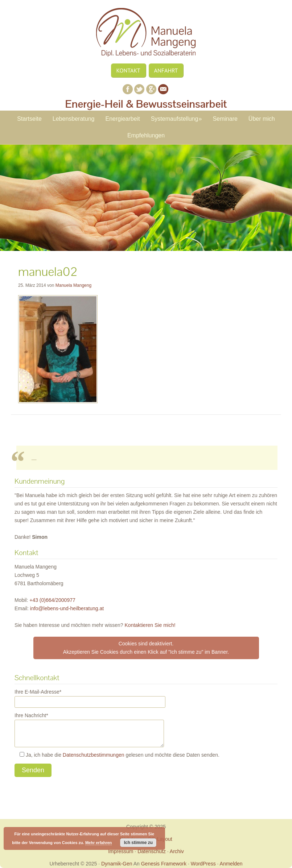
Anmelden (231, 864)
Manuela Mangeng (146, 35)
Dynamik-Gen (117, 864)
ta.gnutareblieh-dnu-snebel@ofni (67, 608)
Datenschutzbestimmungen (94, 755)
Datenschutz (152, 851)
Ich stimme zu (138, 843)
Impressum (121, 851)
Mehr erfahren (98, 843)
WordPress (203, 864)
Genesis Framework (164, 864)
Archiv (177, 851)
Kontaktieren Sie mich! (150, 625)
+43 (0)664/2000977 (52, 600)
